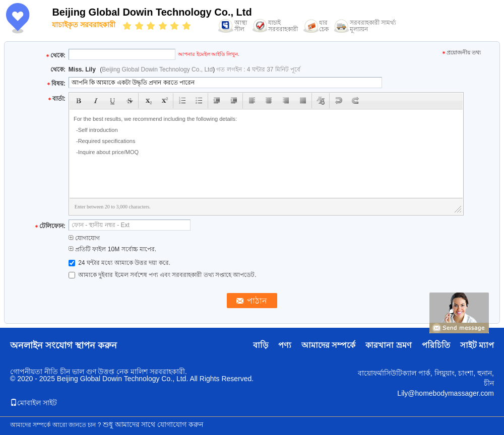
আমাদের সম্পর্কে (328, 345)
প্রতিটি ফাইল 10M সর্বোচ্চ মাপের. (112, 249)
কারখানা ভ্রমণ (388, 345)
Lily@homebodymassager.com (446, 393)
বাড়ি (261, 345)
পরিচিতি (436, 345)
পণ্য (285, 345)
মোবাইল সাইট (34, 403)
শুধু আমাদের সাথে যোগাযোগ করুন (153, 424)
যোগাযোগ (84, 238)
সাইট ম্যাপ (477, 345)
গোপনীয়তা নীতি (34, 372)
